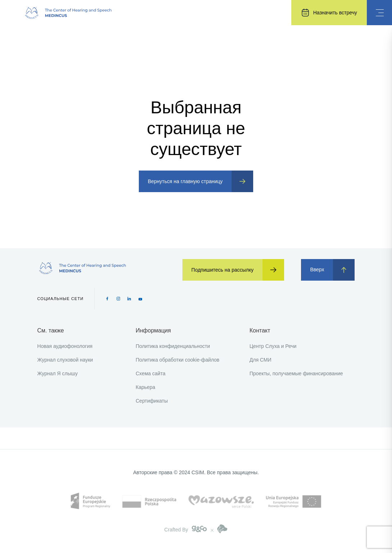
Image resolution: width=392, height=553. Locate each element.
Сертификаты (152, 401)
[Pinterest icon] (129, 299)
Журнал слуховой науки (65, 360)
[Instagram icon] (118, 299)
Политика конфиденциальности (173, 346)
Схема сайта (151, 373)
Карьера (145, 387)
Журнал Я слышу (58, 373)
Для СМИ (261, 360)
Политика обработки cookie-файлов (177, 360)
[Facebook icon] (107, 299)
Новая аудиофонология (65, 346)
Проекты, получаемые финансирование (296, 373)
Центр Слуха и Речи (273, 346)
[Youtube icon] (140, 299)
